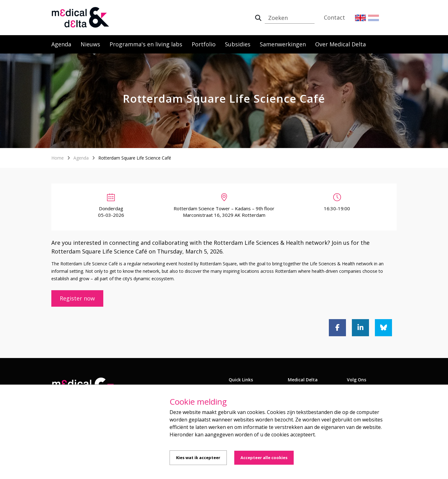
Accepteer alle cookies (264, 458)
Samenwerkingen (283, 44)
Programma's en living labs (146, 44)
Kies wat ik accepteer (198, 458)
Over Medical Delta (341, 44)
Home (58, 158)
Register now (77, 298)
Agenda (61, 44)
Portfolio (204, 44)
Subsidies (238, 44)
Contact (334, 17)
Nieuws (90, 44)
